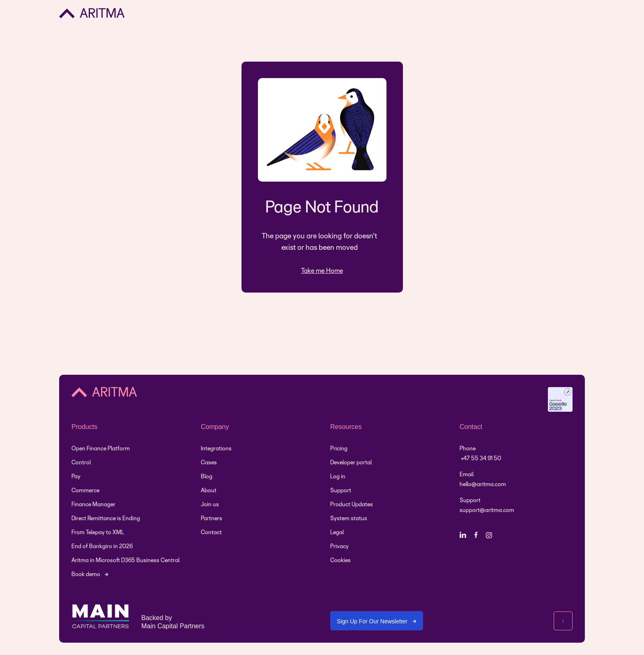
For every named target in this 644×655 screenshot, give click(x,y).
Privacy (339, 547)
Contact (211, 533)
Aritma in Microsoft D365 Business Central (125, 561)
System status (349, 519)
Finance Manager (93, 505)
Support (341, 491)
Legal (337, 533)
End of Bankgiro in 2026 (102, 547)
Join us (210, 505)
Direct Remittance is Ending (106, 519)
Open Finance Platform (101, 449)
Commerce (85, 491)
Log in (338, 477)
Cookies (340, 561)
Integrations (216, 449)
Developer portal (351, 463)
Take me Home (322, 271)
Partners (212, 519)
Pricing (339, 449)
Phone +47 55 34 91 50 (480, 454)
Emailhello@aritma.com (483, 480)
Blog (207, 477)
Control (81, 463)
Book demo (86, 575)
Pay (76, 477)
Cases (209, 463)
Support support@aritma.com (487, 506)
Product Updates (352, 505)
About (209, 491)
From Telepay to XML (98, 533)
